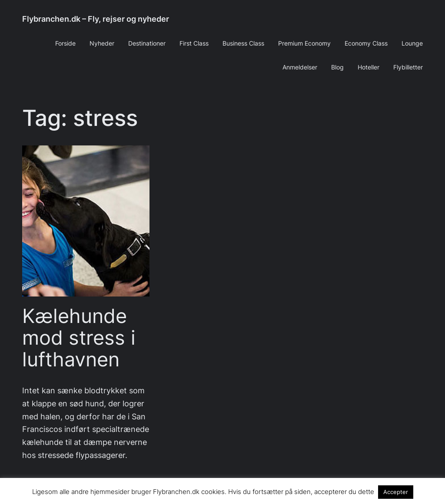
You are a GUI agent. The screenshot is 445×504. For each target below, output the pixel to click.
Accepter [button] (396, 492)
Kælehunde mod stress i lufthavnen (79, 338)
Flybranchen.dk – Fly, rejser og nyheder (96, 19)
